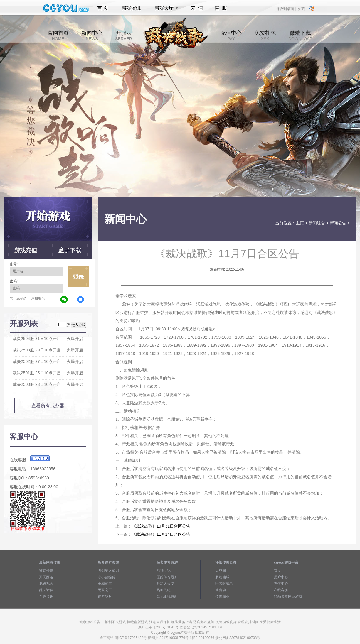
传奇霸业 (222, 596)
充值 (197, 8)
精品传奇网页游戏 (288, 596)
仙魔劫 (221, 590)
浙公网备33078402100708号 (238, 638)
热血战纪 (164, 590)
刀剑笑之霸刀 (108, 571)
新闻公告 (338, 223)
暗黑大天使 (165, 584)
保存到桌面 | (286, 9)
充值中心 (231, 36)
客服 (221, 8)
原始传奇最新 (167, 577)
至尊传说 (46, 596)
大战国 (221, 571)
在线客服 (281, 590)
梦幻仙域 (222, 577)
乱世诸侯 (46, 590)
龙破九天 (46, 584)
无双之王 (105, 590)
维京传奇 (46, 571)
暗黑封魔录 (224, 584)
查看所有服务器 (48, 406)
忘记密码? (18, 298)
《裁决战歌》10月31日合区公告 (161, 526)
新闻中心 (92, 36)
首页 (103, 8)
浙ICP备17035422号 (131, 638)
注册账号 (38, 298)
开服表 (123, 36)
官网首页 (58, 36)
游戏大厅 (165, 8)
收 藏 (301, 9)
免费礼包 (265, 36)
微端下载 (300, 36)
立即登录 (78, 277)
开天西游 (46, 577)
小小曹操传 (107, 577)
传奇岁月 (105, 596)
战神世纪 (164, 571)
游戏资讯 (131, 8)
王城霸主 (105, 584)
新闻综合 (317, 223)
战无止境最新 (167, 596)
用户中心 (281, 577)
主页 (300, 223)
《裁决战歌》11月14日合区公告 (161, 534)
